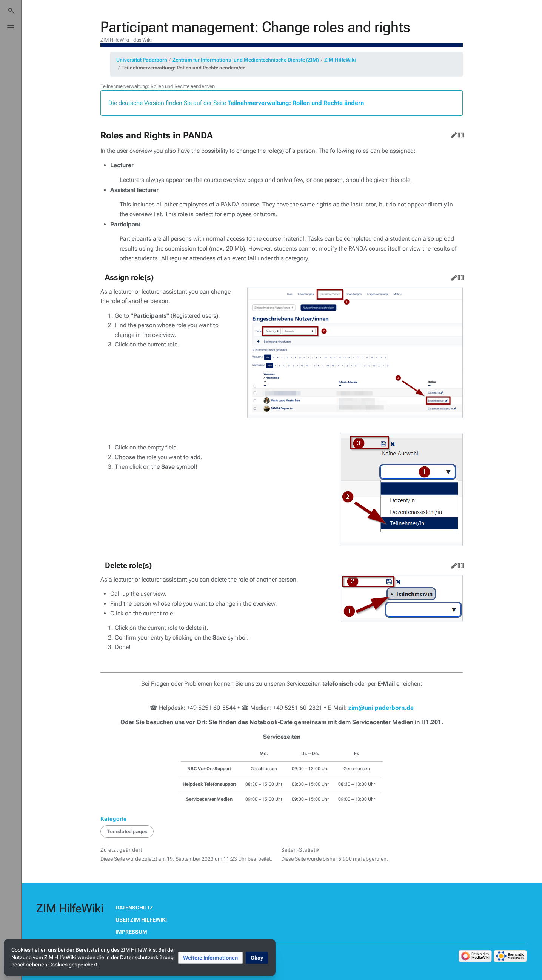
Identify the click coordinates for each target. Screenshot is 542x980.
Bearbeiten (453, 134)
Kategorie (114, 819)
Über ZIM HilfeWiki (141, 920)
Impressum (131, 932)
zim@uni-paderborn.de (381, 708)
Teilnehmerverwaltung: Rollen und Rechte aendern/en (184, 68)
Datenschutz (134, 908)
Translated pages (127, 832)
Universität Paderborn (142, 60)
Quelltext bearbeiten (459, 134)
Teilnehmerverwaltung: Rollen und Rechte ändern (296, 103)
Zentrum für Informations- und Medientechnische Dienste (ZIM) (246, 60)
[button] (210, 958)
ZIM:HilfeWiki (340, 60)
